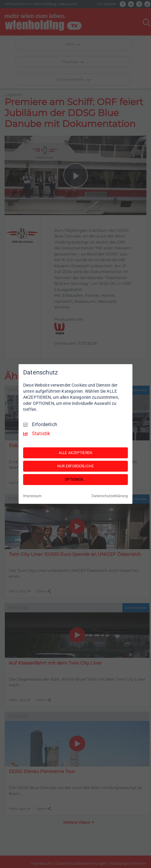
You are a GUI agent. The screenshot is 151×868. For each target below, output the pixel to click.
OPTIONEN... (75, 480)
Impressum (32, 496)
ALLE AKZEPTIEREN (75, 453)
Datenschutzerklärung (110, 496)
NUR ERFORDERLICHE (75, 466)
